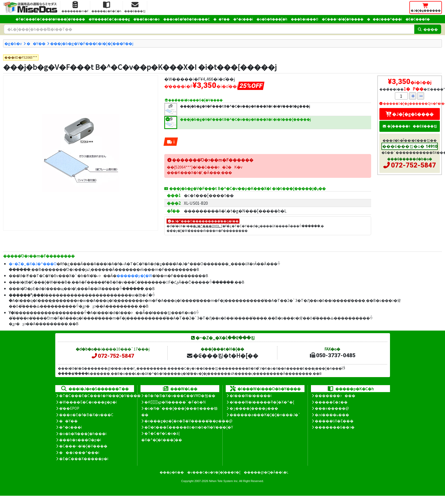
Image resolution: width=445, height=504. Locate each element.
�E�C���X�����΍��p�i (84, 459)
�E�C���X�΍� (418, 19)
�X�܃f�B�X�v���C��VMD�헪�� (180, 395)
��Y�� (221, 19)
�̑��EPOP (69, 408)
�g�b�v (13, 43)
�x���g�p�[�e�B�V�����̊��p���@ (188, 421)
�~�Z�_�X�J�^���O (33, 264)
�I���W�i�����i (251, 395)
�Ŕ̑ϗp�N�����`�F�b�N (175, 402)
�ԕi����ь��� (332, 415)
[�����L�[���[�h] (209, 29)
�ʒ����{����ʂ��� (254, 408)
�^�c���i (243, 19)
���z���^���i (384, 19)
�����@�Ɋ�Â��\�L (266, 472)
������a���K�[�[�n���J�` (265, 415)
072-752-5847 (413, 165)
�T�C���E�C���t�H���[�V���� (50, 19)
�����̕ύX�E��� (334, 421)
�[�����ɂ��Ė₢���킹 (410, 126)
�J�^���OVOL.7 (208, 226)
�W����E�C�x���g (109, 19)
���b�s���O (305, 19)
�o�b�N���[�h (272, 19)
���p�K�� (172, 472)
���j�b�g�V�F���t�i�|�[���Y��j (92, 43)
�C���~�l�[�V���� (343, 19)
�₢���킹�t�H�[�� (222, 355)
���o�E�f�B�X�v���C (186, 19)
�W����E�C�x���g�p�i (88, 402)
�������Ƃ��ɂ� (335, 427)
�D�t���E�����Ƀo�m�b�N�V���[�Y (189, 427)
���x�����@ (332, 408)
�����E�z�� (331, 402)
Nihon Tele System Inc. (224, 481)
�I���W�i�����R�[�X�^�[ (262, 402)
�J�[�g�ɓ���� (410, 114)
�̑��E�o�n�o (146, 19)
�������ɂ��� (335, 395)
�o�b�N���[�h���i (83, 433)
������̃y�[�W (134, 275)
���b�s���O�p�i (80, 440)
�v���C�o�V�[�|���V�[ (214, 472)
